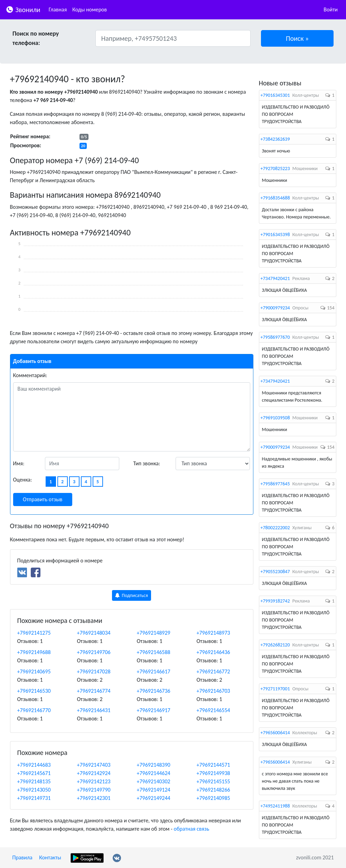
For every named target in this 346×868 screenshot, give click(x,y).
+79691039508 (275, 418)
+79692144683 (34, 765)
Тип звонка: (147, 463)
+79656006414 (275, 733)
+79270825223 (275, 169)
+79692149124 (154, 790)
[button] (297, 38)
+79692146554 (213, 710)
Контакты (50, 857)
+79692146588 (154, 652)
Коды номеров (90, 10)
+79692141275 (34, 633)
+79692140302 (154, 781)
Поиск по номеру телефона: (36, 38)
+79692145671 (34, 773)
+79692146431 (94, 710)
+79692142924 (94, 773)
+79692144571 (213, 765)
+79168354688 (275, 198)
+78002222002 (275, 528)
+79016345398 (275, 235)
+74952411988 (275, 806)
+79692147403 (94, 765)
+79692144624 (154, 773)
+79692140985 (213, 798)
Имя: (19, 463)
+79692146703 (213, 691)
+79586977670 (275, 337)
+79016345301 (275, 95)
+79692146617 (154, 671)
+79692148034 (94, 633)
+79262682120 (275, 645)
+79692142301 (94, 798)
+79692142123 (94, 781)
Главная (58, 10)
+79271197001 (275, 689)
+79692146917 (154, 710)
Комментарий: (30, 375)
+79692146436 (213, 652)
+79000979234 (275, 308)
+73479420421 (275, 278)
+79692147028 (94, 671)
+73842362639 (275, 139)
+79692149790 (94, 790)
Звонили (23, 9)
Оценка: (23, 480)
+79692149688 (34, 652)
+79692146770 (34, 710)
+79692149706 (94, 652)
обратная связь (191, 829)
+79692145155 (213, 781)
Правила (22, 857)
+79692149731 (34, 798)
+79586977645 (275, 484)
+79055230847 (275, 572)
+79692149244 (154, 798)
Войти (331, 10)
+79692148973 (213, 633)
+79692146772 (213, 671)
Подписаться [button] (132, 595)
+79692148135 (34, 781)
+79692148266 (213, 790)
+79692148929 (154, 633)
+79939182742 (275, 601)
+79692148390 (154, 765)
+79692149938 (213, 773)
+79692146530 (34, 691)
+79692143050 (34, 790)
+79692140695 (34, 671)
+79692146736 (154, 691)
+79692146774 (94, 691)
